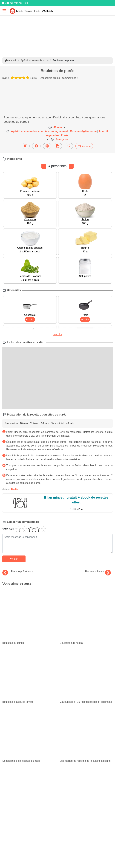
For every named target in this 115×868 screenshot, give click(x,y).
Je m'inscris (57, 781)
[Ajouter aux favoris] (69, 146)
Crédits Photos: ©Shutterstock (85, 852)
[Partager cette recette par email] (26, 146)
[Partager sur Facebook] (36, 146)
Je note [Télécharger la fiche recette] (84, 146)
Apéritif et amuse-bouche (34, 60)
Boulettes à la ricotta (84, 590)
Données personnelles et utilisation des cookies (56, 841)
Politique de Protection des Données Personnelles (37, 852)
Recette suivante (98, 572)
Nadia (15, 489)
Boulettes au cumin (25, 590)
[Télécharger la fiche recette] (58, 146)
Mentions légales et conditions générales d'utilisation (56, 847)
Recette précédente (18, 572)
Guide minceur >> (17, 3)
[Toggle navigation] (4, 11)
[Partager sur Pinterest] (47, 146)
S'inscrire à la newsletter (72, 858)
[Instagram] (70, 831)
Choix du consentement (42, 858)
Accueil (11, 60)
